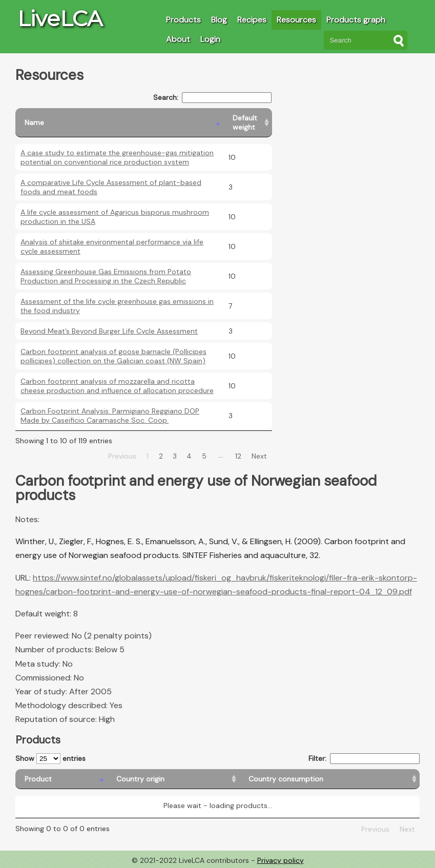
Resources (296, 20)
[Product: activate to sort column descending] (61, 779)
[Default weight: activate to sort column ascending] (248, 123)
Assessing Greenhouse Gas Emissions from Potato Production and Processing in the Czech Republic (106, 276)
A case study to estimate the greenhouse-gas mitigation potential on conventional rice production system (117, 157)
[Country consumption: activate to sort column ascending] (329, 779)
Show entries (50, 759)
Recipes (252, 20)
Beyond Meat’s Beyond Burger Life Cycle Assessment (109, 331)
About (178, 39)
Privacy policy (281, 860)
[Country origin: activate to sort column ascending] (173, 779)
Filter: (364, 759)
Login (210, 39)
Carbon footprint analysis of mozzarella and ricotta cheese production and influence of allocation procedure (117, 386)
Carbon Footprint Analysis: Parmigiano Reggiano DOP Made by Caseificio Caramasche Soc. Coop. (110, 416)
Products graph (356, 20)
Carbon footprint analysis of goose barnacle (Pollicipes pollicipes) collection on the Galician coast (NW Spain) (113, 356)
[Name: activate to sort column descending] (119, 123)
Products (183, 20)
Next (259, 456)
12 (238, 456)
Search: (212, 98)
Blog (219, 20)
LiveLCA (60, 18)
